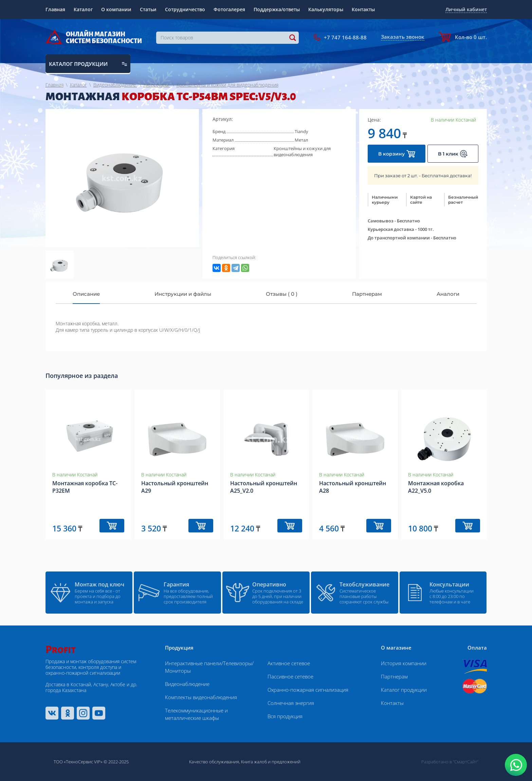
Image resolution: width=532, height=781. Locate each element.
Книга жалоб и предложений (271, 762)
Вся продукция (285, 716)
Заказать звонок (403, 37)
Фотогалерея (229, 9)
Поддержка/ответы (277, 9)
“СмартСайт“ (466, 762)
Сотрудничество (185, 9)
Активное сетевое (289, 663)
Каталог (83, 9)
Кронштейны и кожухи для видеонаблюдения (302, 151)
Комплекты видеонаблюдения (201, 697)
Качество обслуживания (214, 762)
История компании (404, 663)
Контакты (363, 9)
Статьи (148, 9)
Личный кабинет (466, 9)
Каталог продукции (404, 690)
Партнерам (394, 676)
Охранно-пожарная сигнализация (308, 690)
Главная (55, 9)
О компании (116, 9)
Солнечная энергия (291, 703)
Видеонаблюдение (187, 684)
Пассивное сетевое (290, 676)
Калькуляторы (326, 9)
